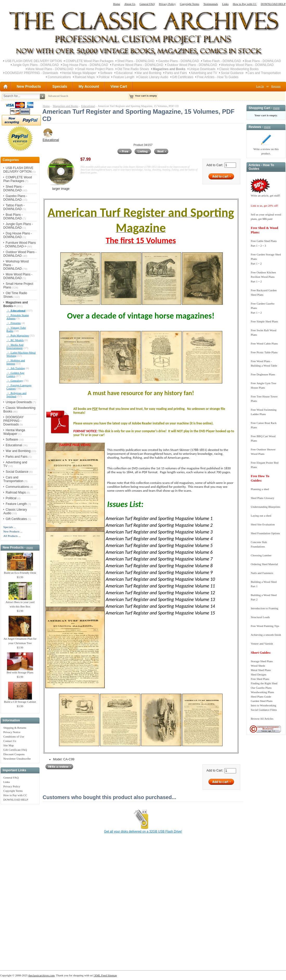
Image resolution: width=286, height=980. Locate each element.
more (30, 548)
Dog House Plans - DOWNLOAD (85, 65)
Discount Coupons (14, 754)
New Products (29, 86)
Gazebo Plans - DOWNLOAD (178, 61)
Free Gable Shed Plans (264, 241)
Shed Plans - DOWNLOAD (136, 61)
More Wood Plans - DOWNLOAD (51, 69)
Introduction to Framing (264, 608)
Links (225, 4)
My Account (89, 86)
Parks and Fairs (176, 73)
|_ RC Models (15, 340)
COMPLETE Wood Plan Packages (89, 61)
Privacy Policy (167, 4)
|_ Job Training (16, 368)
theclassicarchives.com (41, 975)
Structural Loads (260, 617)
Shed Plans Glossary (262, 498)
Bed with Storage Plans (20, 671)
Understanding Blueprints (265, 507)
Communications (59, 77)
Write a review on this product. (266, 150)
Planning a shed (260, 489)
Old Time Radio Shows (133, 69)
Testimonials (211, 4)
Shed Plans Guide (261, 697)
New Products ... (13, 531)
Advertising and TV (204, 73)
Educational (124, 73)
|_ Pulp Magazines (18, 335)
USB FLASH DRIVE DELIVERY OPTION (33, 61)
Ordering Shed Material (264, 564)
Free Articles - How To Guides (218, 77)
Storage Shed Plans (262, 661)
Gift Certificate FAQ (15, 750)
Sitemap (112, 975)
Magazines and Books (65, 106)
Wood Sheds (258, 666)
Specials (60, 86)
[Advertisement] (20, 884)
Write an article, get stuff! (265, 195)
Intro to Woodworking (263, 705)
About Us (130, 4)
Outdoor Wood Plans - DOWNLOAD (192, 65)
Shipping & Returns (15, 728)
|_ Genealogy (15, 381)
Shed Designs (258, 674)
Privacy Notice (12, 732)
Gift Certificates (183, 77)
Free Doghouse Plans (263, 374)
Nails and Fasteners (262, 573)
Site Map (9, 745)
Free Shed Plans (260, 679)
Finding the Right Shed (264, 683)
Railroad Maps (85, 77)
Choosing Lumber (261, 555)
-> (16, 304)
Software (106, 73)
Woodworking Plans (262, 692)
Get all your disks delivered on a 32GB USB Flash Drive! (143, 832)
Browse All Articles (262, 719)
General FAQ (147, 4)
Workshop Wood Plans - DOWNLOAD (247, 65)
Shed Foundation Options (265, 533)
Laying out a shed (261, 516)
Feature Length (124, 77)
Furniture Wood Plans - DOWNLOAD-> (20, 245)
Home (117, 4)
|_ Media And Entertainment (15, 346)
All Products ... (12, 536)
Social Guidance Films (264, 710)
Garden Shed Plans (262, 701)
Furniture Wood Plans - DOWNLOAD (137, 65)
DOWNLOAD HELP (273, 4)
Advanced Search (58, 96)
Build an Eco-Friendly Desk (20, 571)
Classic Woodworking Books (239, 69)
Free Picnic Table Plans (264, 352)
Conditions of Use (14, 736)
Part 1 (254, 246)
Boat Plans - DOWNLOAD (263, 61)
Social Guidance (232, 73)
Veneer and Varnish (262, 644)
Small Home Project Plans (95, 69)
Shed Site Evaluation (263, 524)
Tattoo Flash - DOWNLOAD (222, 61)
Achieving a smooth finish (266, 635)
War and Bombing (149, 73)
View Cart (119, 86)
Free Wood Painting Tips (265, 626)
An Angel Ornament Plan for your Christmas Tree (20, 639)
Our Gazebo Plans (261, 688)
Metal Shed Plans (261, 670)
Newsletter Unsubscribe (17, 759)
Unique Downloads (202, 69)
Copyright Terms (190, 4)
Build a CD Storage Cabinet (20, 700)
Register (276, 86)
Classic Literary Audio (153, 77)
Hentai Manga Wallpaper (79, 73)
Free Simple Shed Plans (264, 321)
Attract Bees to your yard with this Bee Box (20, 603)
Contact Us (10, 741)
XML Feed (100, 975)
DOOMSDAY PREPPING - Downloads (32, 73)
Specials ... (10, 527)
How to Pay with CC (245, 4)
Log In (260, 86)
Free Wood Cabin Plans (264, 343)
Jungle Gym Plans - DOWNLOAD (36, 65)
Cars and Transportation (264, 73)
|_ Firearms (14, 323)
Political (104, 77)
